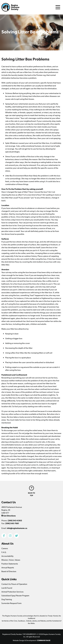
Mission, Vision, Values (11, 560)
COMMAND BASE (44, 640)
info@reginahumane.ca (17, 528)
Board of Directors (9, 571)
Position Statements (10, 564)
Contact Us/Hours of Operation (14, 584)
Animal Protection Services (12, 592)
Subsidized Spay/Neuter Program (15, 595)
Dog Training (7, 599)
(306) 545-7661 (12, 523)
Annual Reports (8, 567)
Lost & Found (7, 588)
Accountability (7, 556)
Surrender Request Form (11, 603)
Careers (5, 548)
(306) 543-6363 (15, 520)
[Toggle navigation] (58, 7)
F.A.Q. (4, 552)
